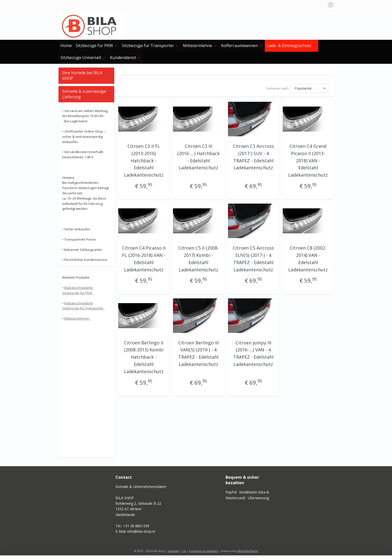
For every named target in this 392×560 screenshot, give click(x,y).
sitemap (173, 551)
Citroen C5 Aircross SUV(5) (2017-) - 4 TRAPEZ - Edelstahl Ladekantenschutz (253, 259)
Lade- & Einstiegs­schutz (291, 46)
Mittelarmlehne (200, 46)
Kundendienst (125, 58)
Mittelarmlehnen (77, 318)
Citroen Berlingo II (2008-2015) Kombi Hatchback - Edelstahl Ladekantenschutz (144, 357)
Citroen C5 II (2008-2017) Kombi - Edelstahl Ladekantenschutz (198, 259)
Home (66, 46)
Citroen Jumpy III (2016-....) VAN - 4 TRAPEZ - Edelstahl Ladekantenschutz (253, 353)
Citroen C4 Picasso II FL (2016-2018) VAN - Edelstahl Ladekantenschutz (144, 259)
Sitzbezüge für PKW (97, 46)
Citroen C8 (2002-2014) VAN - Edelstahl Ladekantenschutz (308, 259)
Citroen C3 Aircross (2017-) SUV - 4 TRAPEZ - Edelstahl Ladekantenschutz (253, 157)
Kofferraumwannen (242, 46)
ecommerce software (204, 551)
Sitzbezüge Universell (83, 58)
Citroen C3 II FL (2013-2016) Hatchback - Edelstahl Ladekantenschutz (144, 160)
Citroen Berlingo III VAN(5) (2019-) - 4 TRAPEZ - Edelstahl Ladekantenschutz (198, 353)
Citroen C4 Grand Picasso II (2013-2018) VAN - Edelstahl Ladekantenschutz (308, 160)
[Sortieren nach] (310, 88)
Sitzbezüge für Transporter (150, 46)
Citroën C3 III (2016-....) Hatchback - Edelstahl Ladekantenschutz (198, 157)
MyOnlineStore (248, 551)
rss (184, 551)
